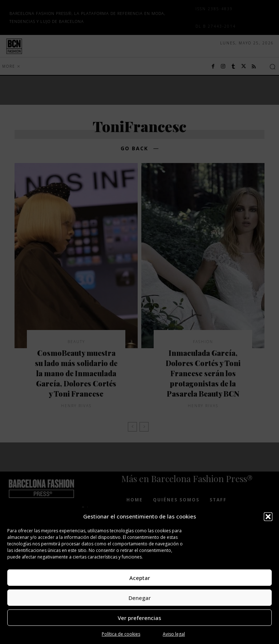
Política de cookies (121, 634)
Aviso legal (174, 634)
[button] (268, 517)
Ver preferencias (139, 618)
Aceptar (140, 578)
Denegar (140, 598)
